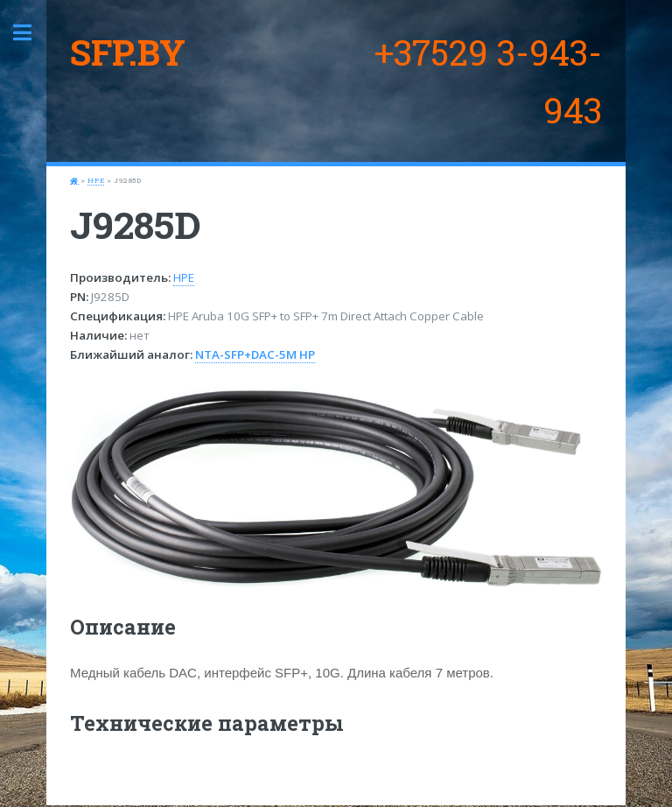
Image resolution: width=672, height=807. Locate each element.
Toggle (31, 33)
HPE (96, 180)
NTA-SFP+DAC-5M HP (255, 354)
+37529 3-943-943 (488, 81)
